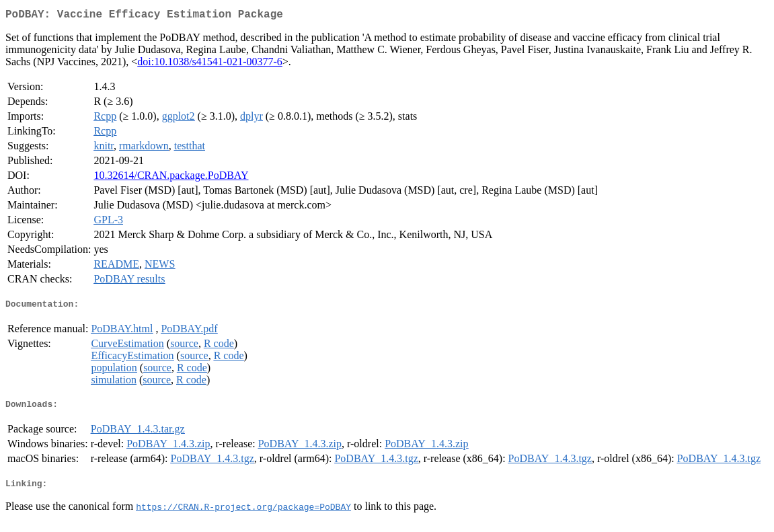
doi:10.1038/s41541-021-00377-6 (210, 64)
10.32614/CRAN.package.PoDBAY (171, 178)
